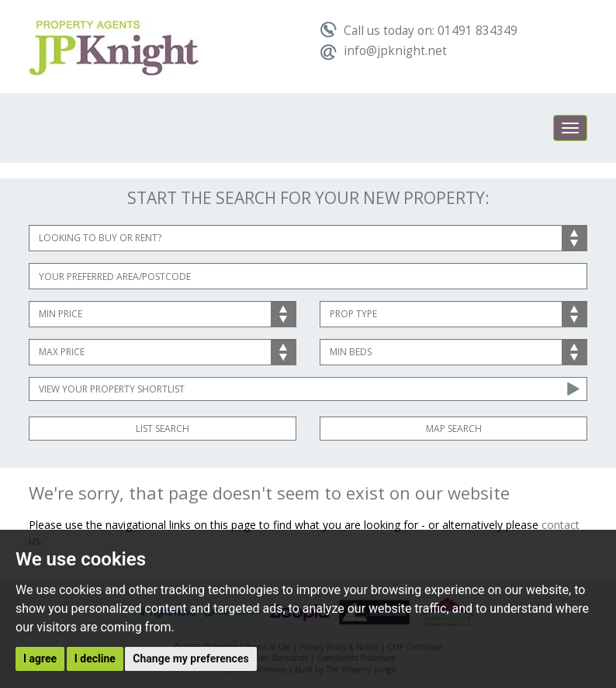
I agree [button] (40, 659)
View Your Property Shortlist (112, 389)
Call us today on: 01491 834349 (419, 31)
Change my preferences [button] (190, 659)
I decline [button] (95, 659)
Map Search (454, 429)
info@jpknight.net (383, 51)
